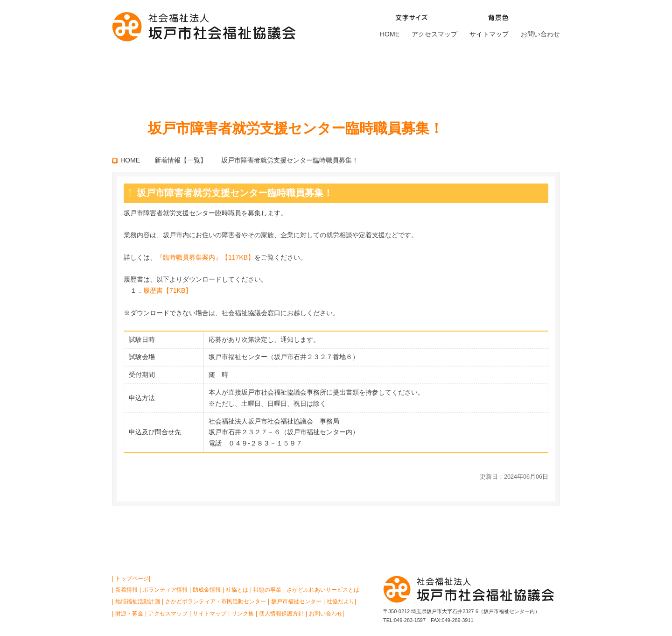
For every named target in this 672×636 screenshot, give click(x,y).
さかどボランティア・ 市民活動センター (355, 77)
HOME (390, 34)
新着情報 (126, 590)
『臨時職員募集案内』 (205, 257)
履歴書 (168, 290)
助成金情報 (207, 590)
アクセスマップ (434, 34)
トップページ (132, 579)
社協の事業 (206, 77)
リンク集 (243, 614)
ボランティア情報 (165, 590)
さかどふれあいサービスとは (276, 77)
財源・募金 (528, 77)
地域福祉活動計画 (138, 601)
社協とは (142, 77)
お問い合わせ (540, 34)
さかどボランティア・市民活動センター (216, 601)
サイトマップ (489, 34)
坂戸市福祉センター (448, 77)
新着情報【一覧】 (181, 160)
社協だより (341, 601)
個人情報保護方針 (281, 614)
